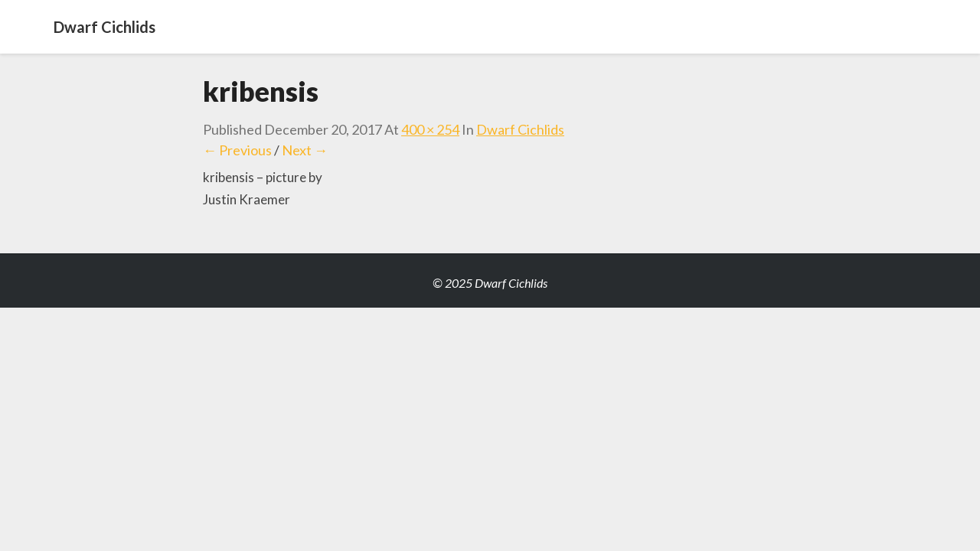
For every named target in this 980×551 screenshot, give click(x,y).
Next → (305, 150)
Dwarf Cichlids (520, 129)
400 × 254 (430, 129)
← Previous (237, 150)
